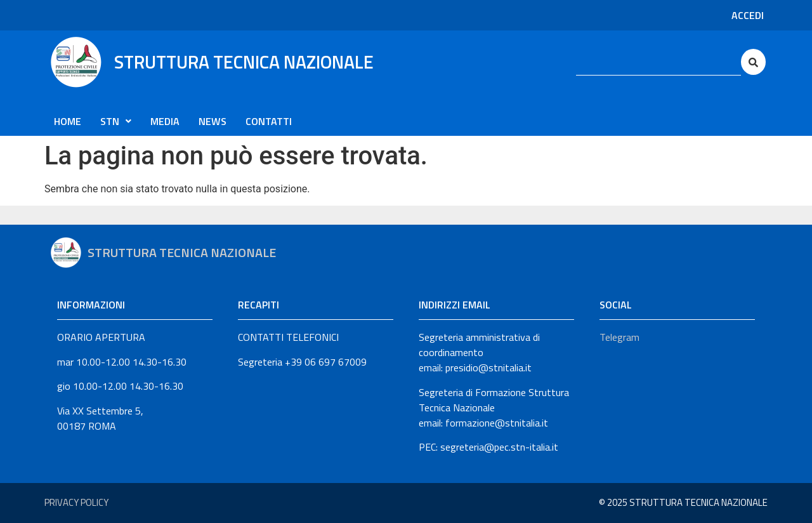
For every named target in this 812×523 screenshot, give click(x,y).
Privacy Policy (76, 502)
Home (68, 121)
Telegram (619, 337)
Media (165, 121)
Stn (116, 121)
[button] (116, 121)
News (213, 121)
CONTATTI (269, 121)
